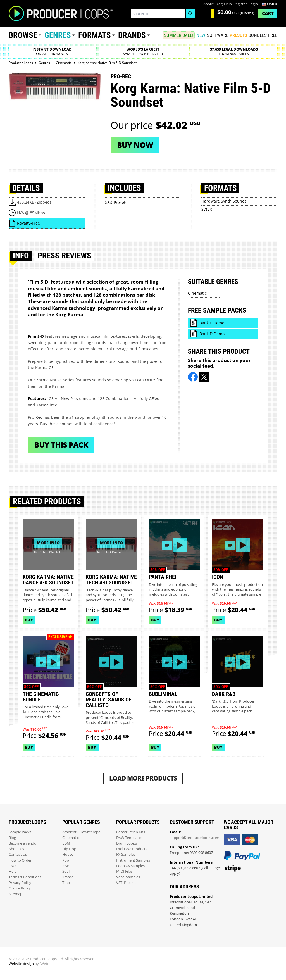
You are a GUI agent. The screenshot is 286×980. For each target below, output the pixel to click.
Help (228, 4)
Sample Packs (20, 832)
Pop (66, 860)
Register (240, 4)
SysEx (207, 209)
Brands (132, 35)
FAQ (12, 866)
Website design (21, 964)
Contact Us (18, 854)
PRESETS (238, 35)
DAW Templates (129, 838)
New (201, 35)
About (208, 4)
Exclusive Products (132, 849)
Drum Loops (127, 843)
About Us (16, 849)
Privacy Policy (20, 883)
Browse (23, 35)
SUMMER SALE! (179, 35)
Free (273, 35)
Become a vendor (23, 843)
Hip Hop (69, 849)
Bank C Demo (212, 323)
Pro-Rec (121, 76)
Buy (29, 620)
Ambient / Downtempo (81, 832)
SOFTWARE (218, 35)
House (68, 854)
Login (253, 4)
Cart (268, 13)
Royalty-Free (28, 223)
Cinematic (197, 293)
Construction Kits (131, 832)
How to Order (20, 860)
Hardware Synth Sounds (224, 201)
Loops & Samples (130, 866)
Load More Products (143, 778)
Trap (66, 883)
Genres (58, 35)
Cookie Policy (20, 888)
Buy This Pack (61, 445)
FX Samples (126, 854)
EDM (66, 843)
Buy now (135, 145)
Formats (95, 35)
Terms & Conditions (25, 877)
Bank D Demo (212, 334)
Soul (66, 871)
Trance (68, 877)
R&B (66, 866)
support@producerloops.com (195, 838)
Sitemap (16, 894)
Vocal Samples (128, 877)
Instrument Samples (133, 860)
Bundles (258, 35)
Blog (219, 4)
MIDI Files (124, 871)
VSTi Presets (126, 883)
